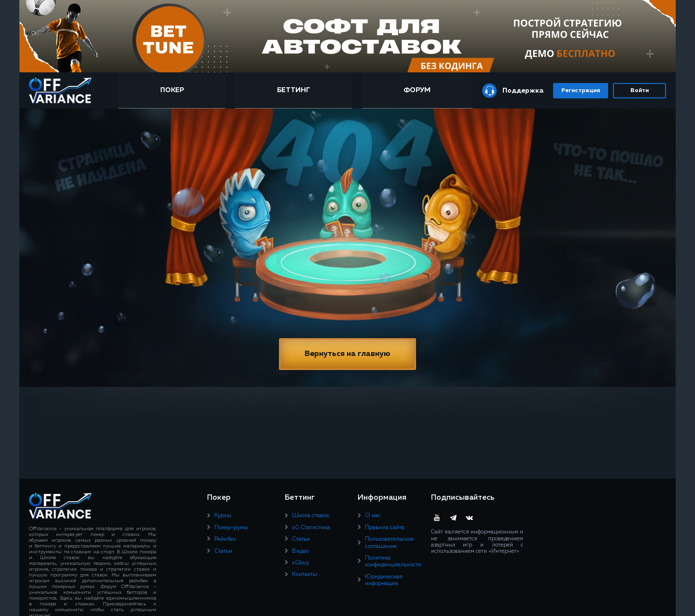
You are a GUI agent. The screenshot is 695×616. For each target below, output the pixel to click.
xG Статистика (311, 528)
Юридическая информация (384, 580)
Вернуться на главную (347, 354)
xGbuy (300, 563)
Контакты (305, 575)
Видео (300, 551)
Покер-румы (231, 528)
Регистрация (581, 91)
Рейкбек (225, 539)
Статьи (223, 551)
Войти (639, 91)
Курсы (223, 516)
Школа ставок (311, 516)
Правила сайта (385, 528)
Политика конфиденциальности (393, 561)
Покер (172, 90)
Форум (417, 90)
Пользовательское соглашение (389, 543)
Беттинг (294, 90)
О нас (373, 516)
